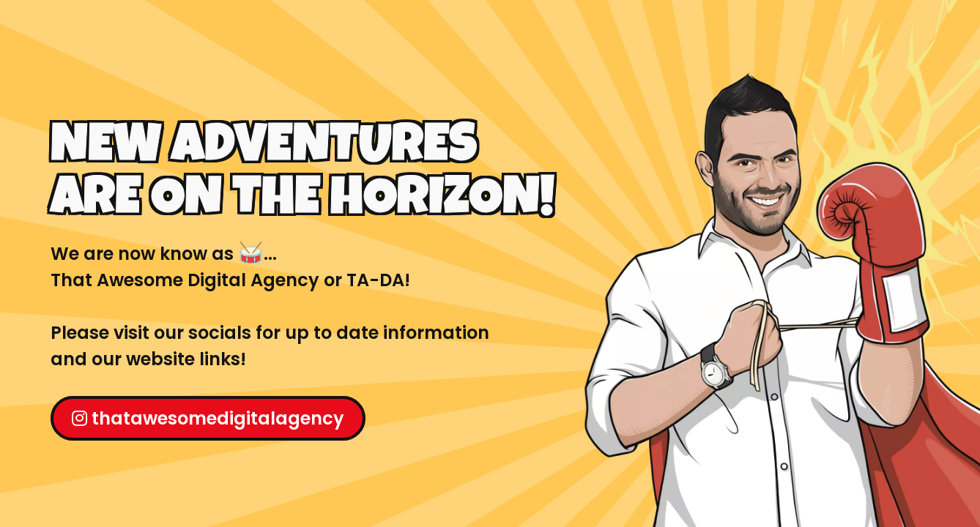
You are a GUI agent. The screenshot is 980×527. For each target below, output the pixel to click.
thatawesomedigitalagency (208, 418)
